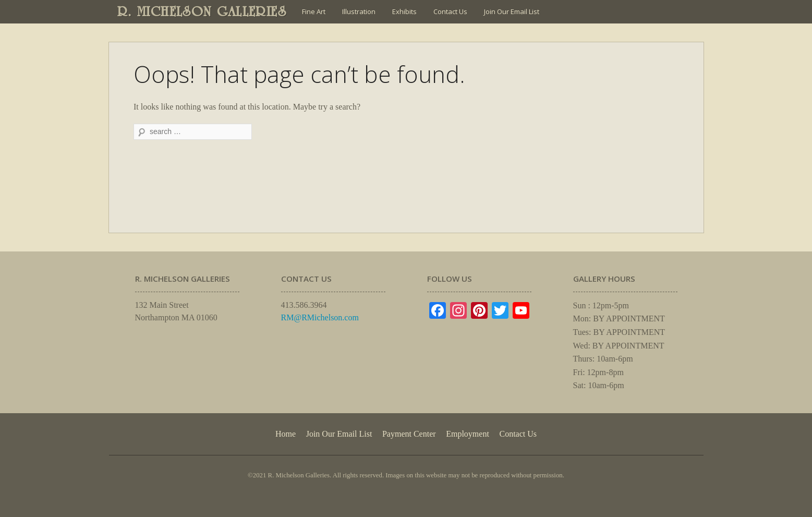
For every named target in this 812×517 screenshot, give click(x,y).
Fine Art (314, 11)
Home (286, 434)
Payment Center (409, 434)
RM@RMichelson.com (320, 317)
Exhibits (404, 11)
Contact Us (450, 11)
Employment (468, 434)
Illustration (359, 11)
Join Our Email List (512, 11)
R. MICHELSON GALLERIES (202, 11)
